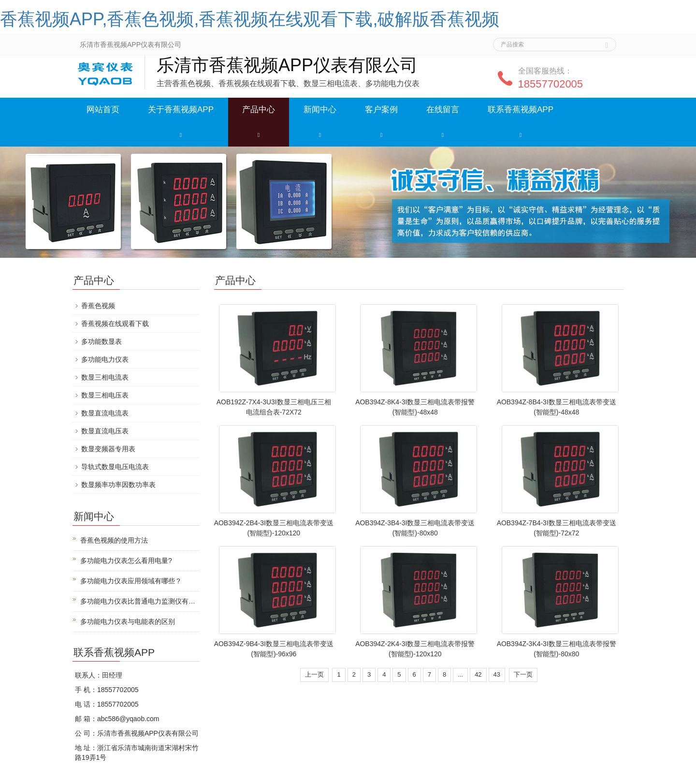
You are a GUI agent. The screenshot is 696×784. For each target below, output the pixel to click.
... (460, 674)
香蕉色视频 (98, 306)
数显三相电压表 (105, 395)
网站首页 (103, 110)
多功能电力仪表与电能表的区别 (128, 621)
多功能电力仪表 (105, 359)
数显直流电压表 (105, 431)
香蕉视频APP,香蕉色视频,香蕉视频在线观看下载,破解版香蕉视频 (250, 19)
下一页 (523, 674)
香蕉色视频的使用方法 (114, 540)
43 (497, 674)
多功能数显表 (101, 341)
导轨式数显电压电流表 (115, 467)
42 (478, 674)
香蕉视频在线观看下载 (115, 324)
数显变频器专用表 (108, 449)
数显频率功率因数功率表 (118, 485)
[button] (181, 134)
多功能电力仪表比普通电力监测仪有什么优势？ (140, 601)
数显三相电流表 (105, 377)
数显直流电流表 (105, 413)
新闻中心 (320, 110)
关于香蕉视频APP (181, 110)
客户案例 (381, 110)
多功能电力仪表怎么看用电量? (126, 561)
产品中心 (259, 110)
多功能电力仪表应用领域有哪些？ (131, 581)
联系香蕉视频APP (521, 110)
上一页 (314, 674)
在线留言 (443, 110)
